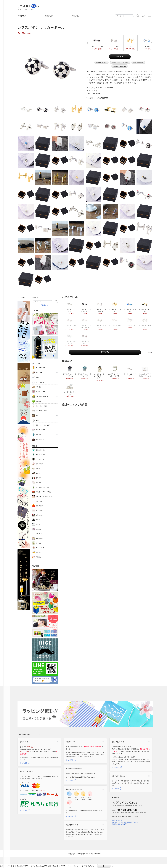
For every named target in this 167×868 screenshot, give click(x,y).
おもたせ (39, 543)
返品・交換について (118, 742)
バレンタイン (40, 459)
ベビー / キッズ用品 (42, 396)
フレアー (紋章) (114, 43)
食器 (37, 377)
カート (143, 16)
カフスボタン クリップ (70, 308)
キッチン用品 (40, 382)
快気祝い (39, 529)
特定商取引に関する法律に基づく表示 (124, 822)
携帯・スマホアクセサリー (44, 425)
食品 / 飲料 (39, 372)
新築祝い (39, 520)
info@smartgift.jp (127, 810)
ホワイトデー (40, 464)
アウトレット (40, 439)
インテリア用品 (41, 392)
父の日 (38, 473)
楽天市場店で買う (102, 62)
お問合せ (116, 797)
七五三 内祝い (40, 506)
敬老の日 (39, 478)
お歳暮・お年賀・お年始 (43, 492)
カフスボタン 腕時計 (145, 324)
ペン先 (130, 43)
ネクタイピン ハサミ (130, 372)
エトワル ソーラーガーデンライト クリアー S (100, 373)
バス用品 (39, 387)
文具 (37, 420)
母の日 (38, 469)
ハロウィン (39, 534)
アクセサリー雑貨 (41, 411)
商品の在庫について (72, 825)
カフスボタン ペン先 (115, 308)
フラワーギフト (41, 430)
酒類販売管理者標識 (118, 824)
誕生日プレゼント (41, 455)
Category (36, 364)
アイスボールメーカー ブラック (70, 372)
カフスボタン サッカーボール (85, 308)
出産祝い (39, 552)
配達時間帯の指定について (74, 789)
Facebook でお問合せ (120, 66)
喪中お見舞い (40, 538)
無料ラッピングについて (119, 776)
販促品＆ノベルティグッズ (44, 496)
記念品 (38, 524)
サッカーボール (97, 43)
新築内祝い (39, 515)
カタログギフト (41, 368)
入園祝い (39, 557)
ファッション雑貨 (41, 406)
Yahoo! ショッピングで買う (120, 62)
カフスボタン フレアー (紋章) (100, 308)
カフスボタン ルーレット (85, 340)
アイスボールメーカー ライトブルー (85, 372)
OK (104, 866)
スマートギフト (31, 7)
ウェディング (40, 548)
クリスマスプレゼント (43, 487)
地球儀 (147, 43)
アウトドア (39, 435)
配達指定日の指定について (74, 769)
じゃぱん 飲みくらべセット (70, 390)
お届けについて (71, 742)
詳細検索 (44, 305)
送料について (24, 742)
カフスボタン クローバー (70, 324)
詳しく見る (24, 763)
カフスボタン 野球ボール (70, 340)
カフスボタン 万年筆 (145, 308)
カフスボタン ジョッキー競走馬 (85, 324)
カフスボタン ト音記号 (100, 324)
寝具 (37, 415)
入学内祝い (39, 510)
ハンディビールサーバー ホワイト (115, 372)
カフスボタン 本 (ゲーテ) (115, 324)
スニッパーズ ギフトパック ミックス (145, 372)
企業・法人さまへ (118, 820)
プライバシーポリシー (71, 866)
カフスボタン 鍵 (130, 323)
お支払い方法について (27, 772)
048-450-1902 (127, 802)
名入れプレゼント (41, 450)
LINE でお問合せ (138, 62)
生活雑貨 (39, 401)
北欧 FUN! (39, 501)
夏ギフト (39, 482)
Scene (34, 446)
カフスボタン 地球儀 (130, 308)
